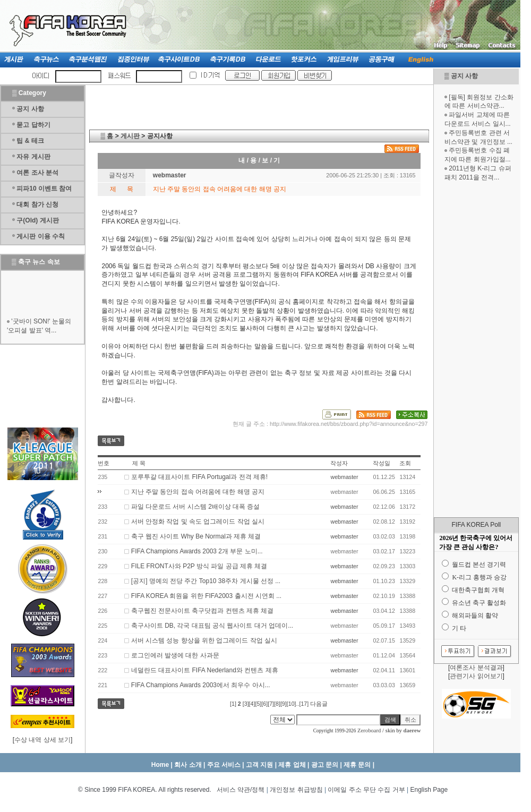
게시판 (130, 136)
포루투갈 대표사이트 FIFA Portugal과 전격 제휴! (199, 477)
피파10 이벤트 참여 (44, 189)
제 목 (139, 463)
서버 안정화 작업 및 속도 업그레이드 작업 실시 (198, 522)
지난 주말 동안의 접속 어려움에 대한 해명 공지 (198, 492)
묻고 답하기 (33, 125)
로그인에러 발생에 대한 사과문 (175, 655)
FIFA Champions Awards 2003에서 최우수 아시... (201, 685)
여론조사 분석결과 (476, 668)
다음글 (319, 704)
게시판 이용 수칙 (41, 236)
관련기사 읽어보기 (476, 676)
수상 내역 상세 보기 (42, 740)
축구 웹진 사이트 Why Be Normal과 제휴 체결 (196, 536)
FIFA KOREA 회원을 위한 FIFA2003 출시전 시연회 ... (206, 596)
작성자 (339, 463)
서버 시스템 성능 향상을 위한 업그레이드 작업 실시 (204, 640)
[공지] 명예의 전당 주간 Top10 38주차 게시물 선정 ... (206, 581)
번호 (104, 463)
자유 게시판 (33, 157)
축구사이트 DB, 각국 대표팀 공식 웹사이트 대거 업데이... (212, 626)
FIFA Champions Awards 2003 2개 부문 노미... (197, 551)
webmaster (344, 477)
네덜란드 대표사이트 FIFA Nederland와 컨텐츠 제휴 (205, 670)
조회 (405, 463)
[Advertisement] (476, 349)
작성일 (382, 463)
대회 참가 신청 (37, 204)
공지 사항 (464, 76)
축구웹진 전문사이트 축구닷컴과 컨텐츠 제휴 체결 (203, 611)
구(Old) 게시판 (37, 220)
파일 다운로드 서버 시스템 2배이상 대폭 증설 (196, 507)
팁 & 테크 (30, 141)
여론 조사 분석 (37, 173)
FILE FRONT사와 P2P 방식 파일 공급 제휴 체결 (199, 566)
